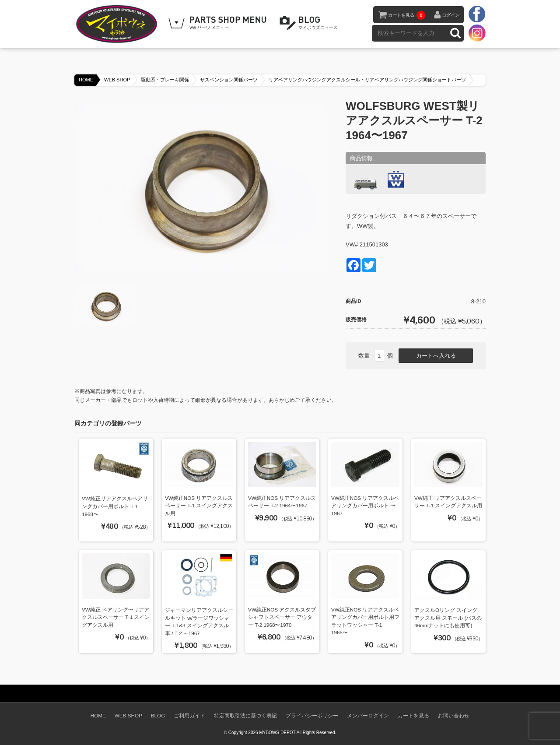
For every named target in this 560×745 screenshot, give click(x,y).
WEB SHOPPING (219, 23)
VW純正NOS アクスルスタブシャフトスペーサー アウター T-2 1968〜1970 (282, 617)
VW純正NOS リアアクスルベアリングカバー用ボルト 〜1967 (365, 506)
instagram (477, 33)
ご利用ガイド (189, 715)
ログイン (451, 15)
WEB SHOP (117, 80)
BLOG (310, 23)
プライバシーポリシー (312, 715)
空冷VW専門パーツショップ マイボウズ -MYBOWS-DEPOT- (118, 24)
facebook (477, 14)
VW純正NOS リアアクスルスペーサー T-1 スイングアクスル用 (199, 506)
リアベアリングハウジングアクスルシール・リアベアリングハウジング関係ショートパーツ (367, 80)
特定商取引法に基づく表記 (245, 715)
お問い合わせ (454, 715)
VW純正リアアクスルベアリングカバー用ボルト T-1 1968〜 (115, 506)
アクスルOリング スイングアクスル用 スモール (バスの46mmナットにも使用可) (448, 618)
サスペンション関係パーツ (229, 80)
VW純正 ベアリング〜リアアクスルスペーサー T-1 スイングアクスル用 (116, 617)
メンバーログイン (368, 715)
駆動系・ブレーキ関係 (165, 80)
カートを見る (407, 15)
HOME (86, 80)
